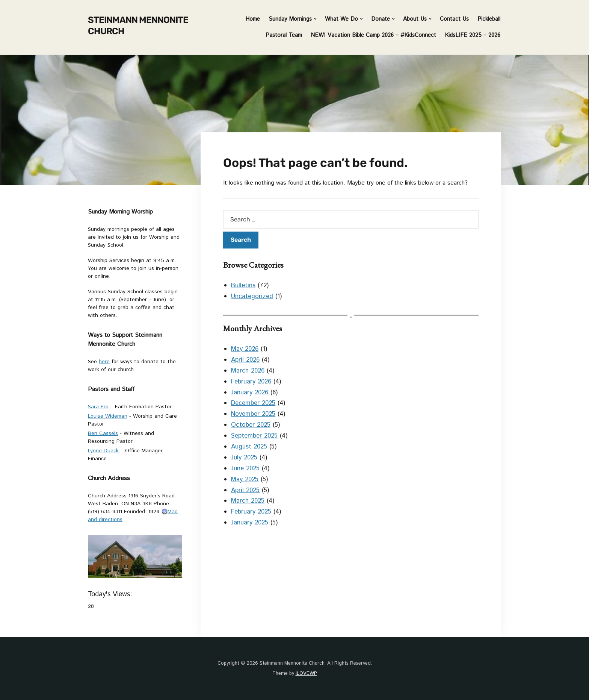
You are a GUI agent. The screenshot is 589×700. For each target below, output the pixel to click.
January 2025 (250, 523)
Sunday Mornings (290, 19)
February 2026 (251, 382)
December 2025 (253, 403)
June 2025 (245, 468)
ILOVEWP (306, 673)
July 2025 (244, 458)
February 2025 (251, 512)
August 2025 (249, 447)
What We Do (341, 19)
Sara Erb (98, 407)
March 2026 (248, 371)
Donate (381, 19)
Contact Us (454, 19)
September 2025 (254, 436)
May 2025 (245, 479)
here (104, 362)
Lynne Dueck (103, 451)
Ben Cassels (103, 433)
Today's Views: (111, 594)
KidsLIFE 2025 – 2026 (473, 35)
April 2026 (245, 360)
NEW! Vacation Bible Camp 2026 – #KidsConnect (373, 35)
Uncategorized (252, 296)
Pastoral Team (284, 35)
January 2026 (250, 392)
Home (253, 19)
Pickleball (489, 19)
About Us (415, 19)
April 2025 (245, 490)
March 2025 (248, 501)
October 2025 (251, 425)
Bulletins (243, 285)
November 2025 (253, 414)
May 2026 (245, 349)
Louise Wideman (108, 416)
